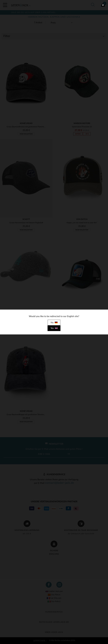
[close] (103, 5)
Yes (54, 328)
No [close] (54, 323)
